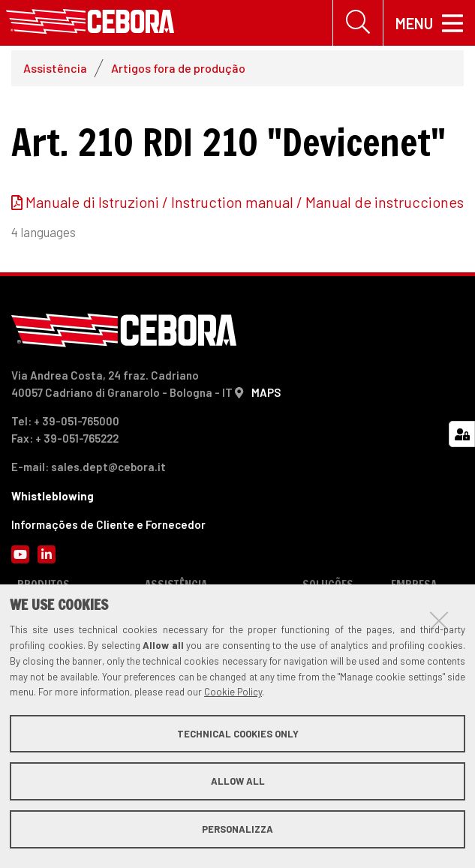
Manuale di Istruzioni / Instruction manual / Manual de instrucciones (245, 203)
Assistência (55, 69)
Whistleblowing (53, 496)
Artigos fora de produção (178, 69)
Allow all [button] (238, 781)
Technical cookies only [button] (238, 734)
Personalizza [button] (237, 829)
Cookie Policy (233, 692)
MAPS (266, 392)
